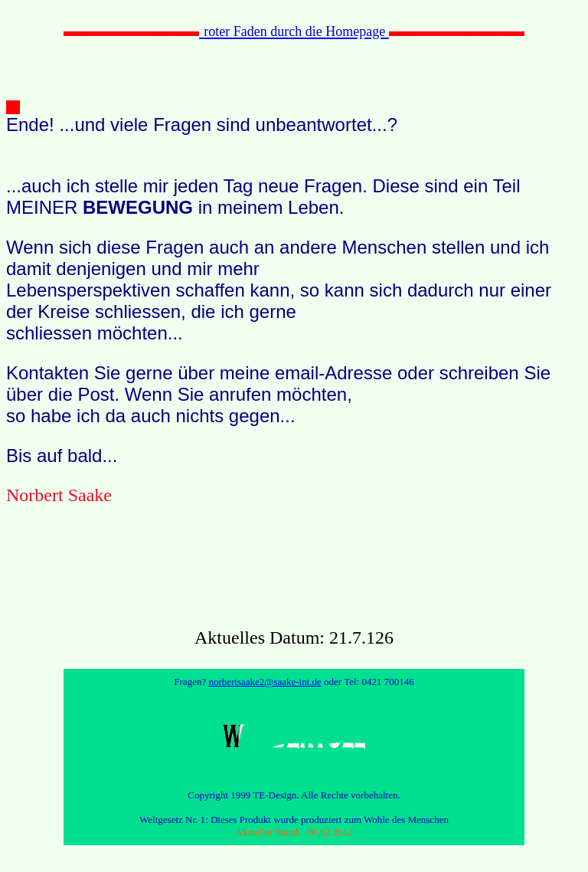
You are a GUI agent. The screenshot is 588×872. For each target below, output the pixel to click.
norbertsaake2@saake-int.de (265, 682)
